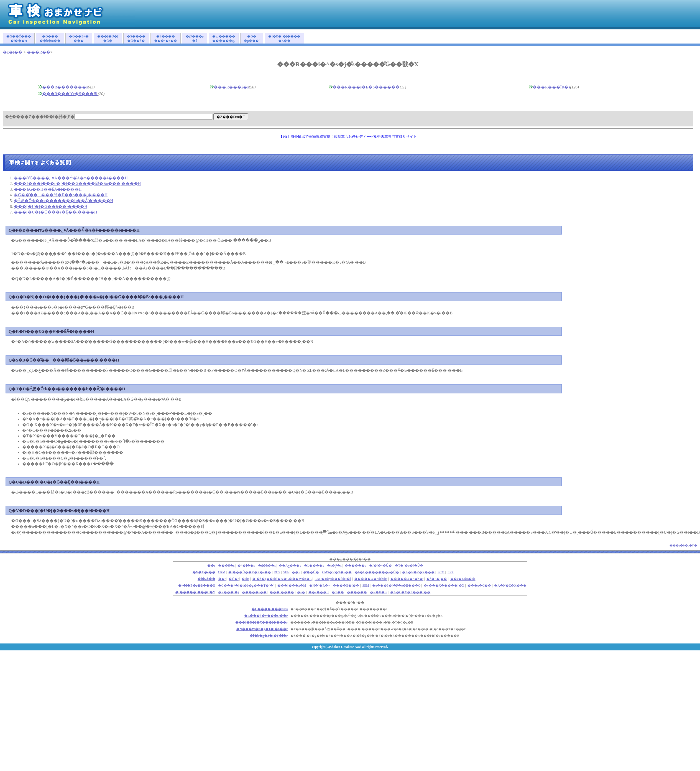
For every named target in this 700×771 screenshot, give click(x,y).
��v (296, 572)
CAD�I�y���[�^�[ (333, 579)
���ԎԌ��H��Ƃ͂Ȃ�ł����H (48, 189)
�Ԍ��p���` (252, 39)
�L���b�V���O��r (266, 616)
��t (245, 579)
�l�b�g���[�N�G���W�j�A (282, 579)
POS (277, 572)
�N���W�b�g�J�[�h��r (262, 629)
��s (211, 566)
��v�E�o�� (463, 579)
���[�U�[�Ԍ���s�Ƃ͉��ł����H (56, 212)
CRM (222, 572)
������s (355, 566)
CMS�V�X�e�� (337, 572)
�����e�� (254, 592)
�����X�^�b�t (371, 579)
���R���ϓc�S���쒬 (70, 94)
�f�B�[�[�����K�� (284, 39)
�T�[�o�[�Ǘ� (409, 566)
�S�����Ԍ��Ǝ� (136, 39)
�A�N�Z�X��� (418, 572)
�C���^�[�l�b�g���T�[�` (246, 586)
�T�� (338, 592)
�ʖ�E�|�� (437, 579)
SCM (441, 572)
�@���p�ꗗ (195, 39)
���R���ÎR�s (551, 87)
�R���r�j (228, 592)
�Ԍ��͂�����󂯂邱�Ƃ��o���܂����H (61, 195)
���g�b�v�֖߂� (684, 545)
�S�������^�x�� (166, 39)
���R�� (39, 52)
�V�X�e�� (204, 572)
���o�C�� (479, 586)
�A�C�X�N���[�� (410, 592)
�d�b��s (267, 566)
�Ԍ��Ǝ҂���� (79, 39)
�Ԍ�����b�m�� (50, 39)
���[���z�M (292, 586)
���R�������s (65, 87)
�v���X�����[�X (444, 586)
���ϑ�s (226, 566)
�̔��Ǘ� (311, 572)
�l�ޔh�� (206, 579)
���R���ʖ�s (231, 87)
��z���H (319, 592)
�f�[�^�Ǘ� (380, 566)
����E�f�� (346, 586)
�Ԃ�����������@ (224, 39)
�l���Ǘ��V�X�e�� (250, 572)
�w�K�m (379, 592)
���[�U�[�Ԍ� (108, 39)
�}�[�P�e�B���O (197, 586)
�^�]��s (246, 566)
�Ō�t (234, 579)
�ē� (301, 592)
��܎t (222, 579)
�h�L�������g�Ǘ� (377, 572)
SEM (366, 586)
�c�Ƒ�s (334, 566)
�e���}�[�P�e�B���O (396, 586)
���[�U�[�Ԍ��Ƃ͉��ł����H (51, 207)
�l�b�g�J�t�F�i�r (269, 636)
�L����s (314, 566)
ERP (451, 572)
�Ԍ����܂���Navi (270, 609)
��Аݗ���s (290, 566)
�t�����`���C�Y (195, 592)
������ (357, 592)
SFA (286, 572)
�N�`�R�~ (320, 586)
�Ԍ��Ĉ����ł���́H (19, 39)
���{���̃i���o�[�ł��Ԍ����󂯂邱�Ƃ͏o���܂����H (77, 184)
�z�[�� (13, 52)
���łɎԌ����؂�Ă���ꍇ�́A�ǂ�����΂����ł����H (71, 178)
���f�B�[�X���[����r (261, 623)
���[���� (282, 592)
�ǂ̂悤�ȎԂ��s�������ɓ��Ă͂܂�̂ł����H (63, 201)
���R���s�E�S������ (366, 87)
